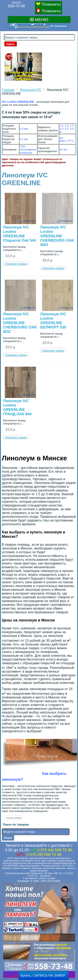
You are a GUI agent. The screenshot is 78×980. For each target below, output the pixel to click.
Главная (8, 90)
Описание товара (16, 264)
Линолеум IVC (31, 90)
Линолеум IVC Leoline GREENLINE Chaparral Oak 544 (20, 234)
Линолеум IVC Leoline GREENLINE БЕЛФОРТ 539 (53, 321)
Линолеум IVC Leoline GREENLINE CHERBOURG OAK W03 (57, 236)
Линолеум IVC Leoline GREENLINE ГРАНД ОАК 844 (17, 407)
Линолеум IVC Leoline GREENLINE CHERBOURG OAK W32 (20, 323)
